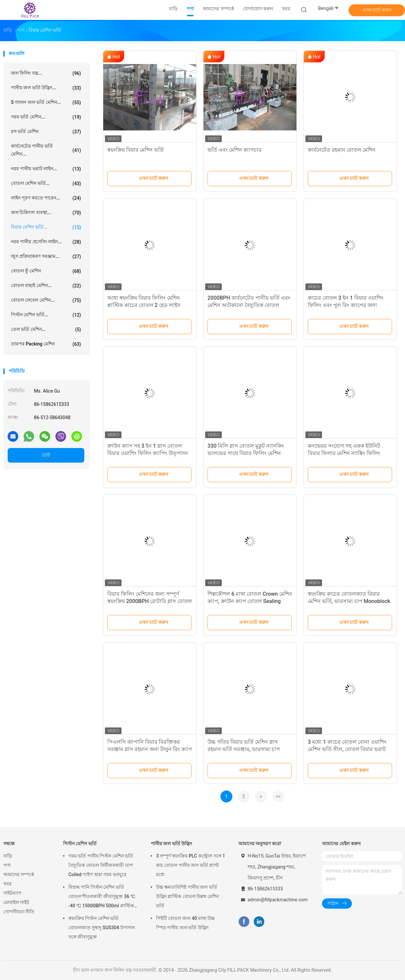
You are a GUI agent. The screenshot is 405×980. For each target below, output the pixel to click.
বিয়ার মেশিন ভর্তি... (46, 227)
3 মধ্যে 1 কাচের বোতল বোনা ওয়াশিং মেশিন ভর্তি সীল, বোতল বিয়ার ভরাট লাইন (347, 749)
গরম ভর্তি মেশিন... (46, 117)
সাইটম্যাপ (12, 893)
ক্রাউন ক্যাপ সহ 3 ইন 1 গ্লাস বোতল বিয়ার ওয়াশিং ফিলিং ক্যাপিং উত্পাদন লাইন (148, 453)
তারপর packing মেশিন (46, 344)
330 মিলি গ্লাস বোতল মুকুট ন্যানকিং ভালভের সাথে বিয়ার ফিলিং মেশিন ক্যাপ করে (246, 453)
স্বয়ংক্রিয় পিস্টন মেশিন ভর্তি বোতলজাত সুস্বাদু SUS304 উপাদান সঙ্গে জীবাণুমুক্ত (102, 928)
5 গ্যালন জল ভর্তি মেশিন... (46, 103)
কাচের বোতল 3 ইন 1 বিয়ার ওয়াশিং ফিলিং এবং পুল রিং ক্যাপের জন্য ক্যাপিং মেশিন (346, 305)
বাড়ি (8, 856)
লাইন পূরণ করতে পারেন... (46, 198)
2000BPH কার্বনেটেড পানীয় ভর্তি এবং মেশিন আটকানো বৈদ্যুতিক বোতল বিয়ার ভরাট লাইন (249, 305)
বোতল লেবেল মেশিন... (46, 300)
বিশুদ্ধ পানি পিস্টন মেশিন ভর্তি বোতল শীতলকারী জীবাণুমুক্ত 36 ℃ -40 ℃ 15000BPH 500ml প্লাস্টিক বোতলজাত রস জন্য (102, 897)
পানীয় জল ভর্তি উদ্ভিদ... (46, 88)
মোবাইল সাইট (16, 902)
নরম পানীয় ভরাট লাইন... (46, 169)
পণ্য (7, 865)
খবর (7, 884)
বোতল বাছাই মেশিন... (46, 286)
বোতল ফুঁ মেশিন (46, 271)
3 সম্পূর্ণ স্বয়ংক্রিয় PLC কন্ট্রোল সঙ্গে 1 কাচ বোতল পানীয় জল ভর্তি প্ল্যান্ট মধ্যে (191, 865)
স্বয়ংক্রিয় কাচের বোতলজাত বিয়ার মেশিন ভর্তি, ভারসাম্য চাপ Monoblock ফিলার (349, 601)
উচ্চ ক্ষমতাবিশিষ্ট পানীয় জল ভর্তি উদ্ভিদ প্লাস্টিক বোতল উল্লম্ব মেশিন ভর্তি (187, 896)
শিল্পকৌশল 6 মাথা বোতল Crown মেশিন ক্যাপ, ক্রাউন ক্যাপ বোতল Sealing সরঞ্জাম (250, 601)
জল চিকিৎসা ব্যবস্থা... (46, 213)
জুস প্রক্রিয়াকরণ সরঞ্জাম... (46, 257)
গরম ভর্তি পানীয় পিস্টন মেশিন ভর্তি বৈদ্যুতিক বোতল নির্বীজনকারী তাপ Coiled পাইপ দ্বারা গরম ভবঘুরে (101, 865)
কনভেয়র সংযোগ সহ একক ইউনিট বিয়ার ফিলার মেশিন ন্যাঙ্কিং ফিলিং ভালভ (344, 453)
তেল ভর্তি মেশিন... (46, 330)
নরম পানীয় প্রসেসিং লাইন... (46, 242)
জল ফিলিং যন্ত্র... (46, 73)
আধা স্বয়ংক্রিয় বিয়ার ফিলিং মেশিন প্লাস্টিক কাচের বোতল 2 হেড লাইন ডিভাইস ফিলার (144, 305)
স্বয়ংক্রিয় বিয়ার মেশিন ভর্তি (135, 150)
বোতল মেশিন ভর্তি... (46, 184)
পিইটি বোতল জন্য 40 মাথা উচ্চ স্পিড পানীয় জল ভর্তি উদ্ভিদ (185, 923)
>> (278, 796)
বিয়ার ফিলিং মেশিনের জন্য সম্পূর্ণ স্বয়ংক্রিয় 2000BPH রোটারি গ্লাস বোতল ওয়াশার (150, 601)
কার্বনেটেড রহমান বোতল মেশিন (342, 150)
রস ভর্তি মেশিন (46, 132)
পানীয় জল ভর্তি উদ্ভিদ (171, 844)
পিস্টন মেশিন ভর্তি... (46, 315)
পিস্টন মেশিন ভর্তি (80, 844)
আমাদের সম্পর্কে (19, 874)
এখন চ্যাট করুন (377, 10)
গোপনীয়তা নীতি (19, 912)
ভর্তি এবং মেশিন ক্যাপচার (235, 150)
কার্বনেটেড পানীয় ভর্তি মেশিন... (46, 150)
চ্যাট (46, 455)
